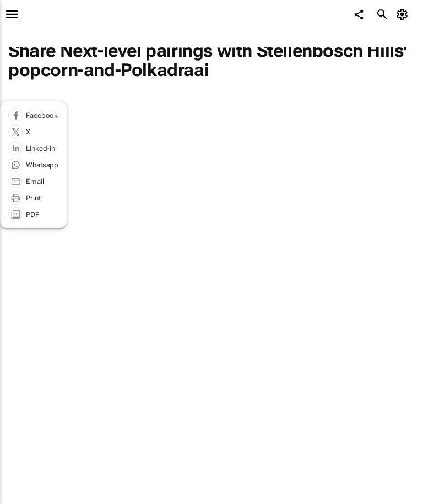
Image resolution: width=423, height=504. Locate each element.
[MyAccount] (404, 14)
